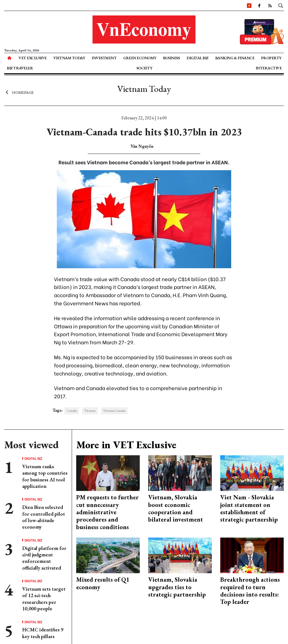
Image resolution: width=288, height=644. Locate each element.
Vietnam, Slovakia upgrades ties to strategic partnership (177, 587)
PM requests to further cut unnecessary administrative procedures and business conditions (107, 512)
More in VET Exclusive (126, 445)
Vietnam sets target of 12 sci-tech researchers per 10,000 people (44, 599)
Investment (104, 58)
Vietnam (90, 411)
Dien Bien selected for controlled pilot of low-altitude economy (44, 517)
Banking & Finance (235, 58)
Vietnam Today (69, 58)
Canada (72, 411)
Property (271, 58)
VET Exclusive (33, 58)
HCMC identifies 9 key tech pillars (43, 633)
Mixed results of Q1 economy (103, 583)
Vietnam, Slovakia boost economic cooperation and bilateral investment (176, 508)
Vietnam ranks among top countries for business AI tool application (45, 476)
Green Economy (140, 58)
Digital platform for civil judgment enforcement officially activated (44, 558)
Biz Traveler (20, 68)
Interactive (269, 68)
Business (171, 58)
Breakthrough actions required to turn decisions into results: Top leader (250, 591)
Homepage (19, 92)
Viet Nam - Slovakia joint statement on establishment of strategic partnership (249, 508)
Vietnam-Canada (114, 411)
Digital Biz (197, 58)
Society (144, 68)
